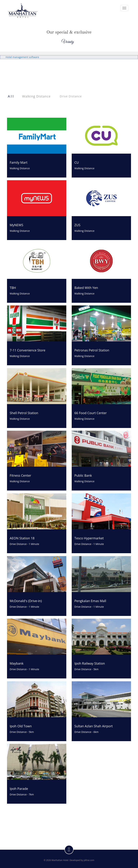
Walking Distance (36, 96)
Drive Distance (71, 96)
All (11, 96)
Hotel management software (22, 57)
